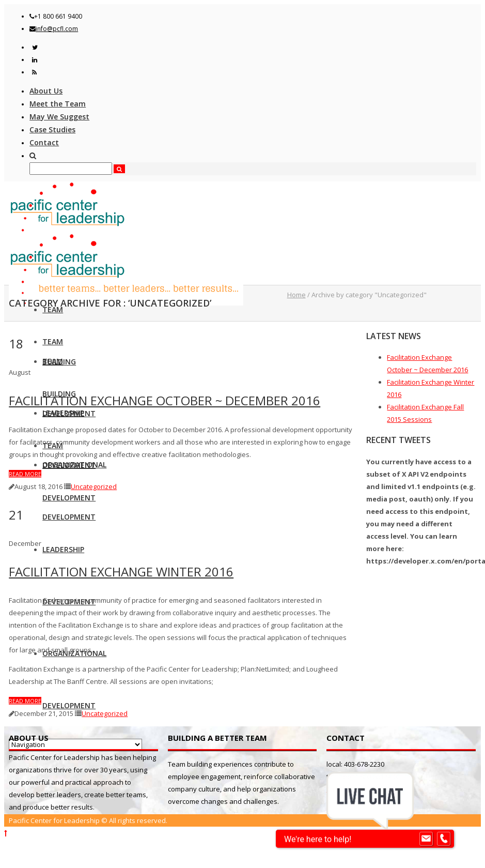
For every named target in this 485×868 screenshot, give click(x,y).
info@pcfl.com (57, 29)
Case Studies (52, 130)
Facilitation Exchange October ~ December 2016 (165, 400)
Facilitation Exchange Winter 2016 (121, 572)
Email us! (341, 789)
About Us (46, 91)
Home (296, 295)
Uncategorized (94, 486)
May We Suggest (59, 117)
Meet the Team (58, 104)
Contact (44, 142)
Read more (25, 474)
